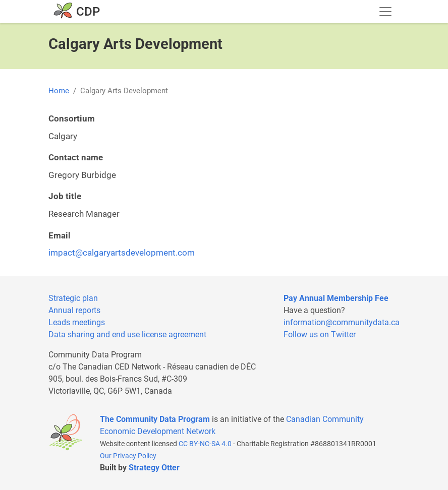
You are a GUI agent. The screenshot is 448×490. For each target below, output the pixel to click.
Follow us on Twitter (320, 334)
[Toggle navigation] (385, 12)
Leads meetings (77, 322)
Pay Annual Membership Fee (336, 298)
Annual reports (74, 310)
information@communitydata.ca (342, 322)
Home (59, 91)
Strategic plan (73, 298)
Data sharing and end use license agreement (127, 334)
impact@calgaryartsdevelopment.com (122, 253)
